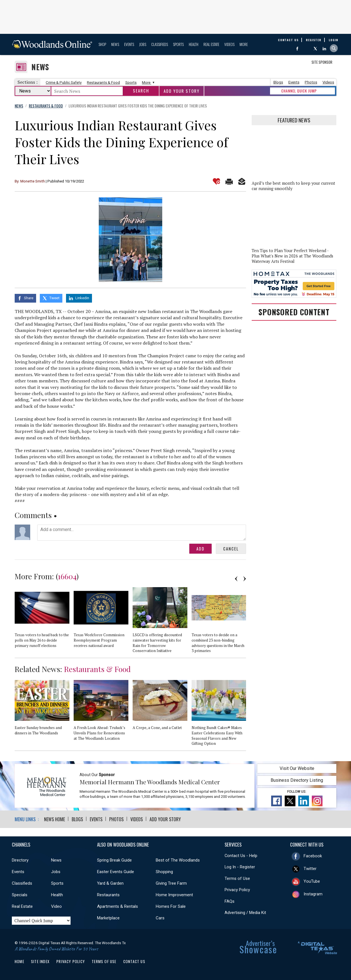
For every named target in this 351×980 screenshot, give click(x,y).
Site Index (40, 961)
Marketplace (108, 918)
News (115, 44)
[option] (44, 620)
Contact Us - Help (241, 856)
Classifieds (160, 44)
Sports (178, 44)
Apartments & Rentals (118, 906)
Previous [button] (236, 579)
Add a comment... (142, 533)
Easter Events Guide (116, 872)
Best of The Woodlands (178, 860)
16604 (67, 576)
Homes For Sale (171, 906)
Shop (102, 44)
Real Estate (211, 44)
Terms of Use (237, 878)
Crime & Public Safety (64, 82)
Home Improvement (174, 895)
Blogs (278, 82)
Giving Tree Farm (171, 883)
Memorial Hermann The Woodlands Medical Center (150, 782)
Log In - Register (240, 867)
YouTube (312, 881)
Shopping (164, 872)
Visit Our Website (297, 768)
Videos (229, 44)
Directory (20, 860)
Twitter (310, 869)
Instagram (313, 894)
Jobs (143, 44)
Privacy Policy (237, 890)
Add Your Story (182, 91)
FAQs (230, 901)
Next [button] (245, 579)
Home (19, 961)
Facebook (313, 856)
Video (56, 906)
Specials (20, 895)
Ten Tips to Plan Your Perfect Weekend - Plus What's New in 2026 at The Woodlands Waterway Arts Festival (292, 256)
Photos (311, 82)
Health (194, 44)
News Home (54, 819)
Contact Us (134, 961)
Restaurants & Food (103, 82)
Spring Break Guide (114, 860)
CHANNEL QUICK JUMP (299, 91)
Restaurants (108, 895)
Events (129, 44)
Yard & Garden (110, 883)
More (244, 44)
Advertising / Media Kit (245, 913)
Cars (160, 918)
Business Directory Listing (297, 780)
